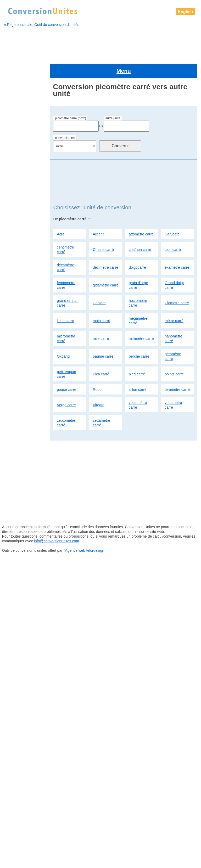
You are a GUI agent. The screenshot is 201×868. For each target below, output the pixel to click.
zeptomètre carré (66, 405)
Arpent (98, 216)
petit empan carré (66, 356)
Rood (97, 371)
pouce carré (66, 371)
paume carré (103, 338)
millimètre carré (141, 320)
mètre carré (174, 303)
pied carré (137, 356)
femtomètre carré (66, 267)
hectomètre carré (138, 285)
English (186, 12)
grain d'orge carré (138, 267)
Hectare (99, 285)
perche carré (139, 338)
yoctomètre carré (138, 387)
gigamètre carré (106, 267)
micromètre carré (66, 320)
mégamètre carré (138, 303)
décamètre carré (65, 249)
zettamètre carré (102, 405)
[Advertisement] (101, 43)
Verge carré (66, 387)
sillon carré (138, 371)
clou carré (173, 232)
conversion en (65, 120)
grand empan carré (68, 285)
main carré (102, 303)
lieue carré (65, 303)
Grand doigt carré (174, 267)
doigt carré (137, 249)
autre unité (113, 100)
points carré (174, 356)
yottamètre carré (173, 387)
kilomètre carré (177, 285)
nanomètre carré (173, 320)
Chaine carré (103, 232)
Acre (61, 216)
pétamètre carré (173, 338)
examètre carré (177, 249)
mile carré (101, 320)
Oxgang (63, 338)
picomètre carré (21, 358)
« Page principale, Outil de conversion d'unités (42, 25)
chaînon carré (140, 232)
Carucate (172, 216)
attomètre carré (141, 216)
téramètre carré (177, 371)
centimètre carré (65, 232)
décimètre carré (106, 249)
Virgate (99, 387)
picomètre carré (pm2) (70, 100)
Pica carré (101, 356)
